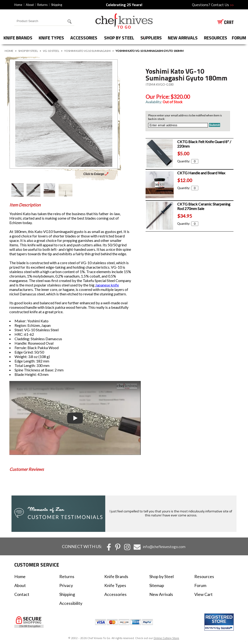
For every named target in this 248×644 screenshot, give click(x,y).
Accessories (84, 38)
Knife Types (51, 38)
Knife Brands (18, 38)
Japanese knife (107, 285)
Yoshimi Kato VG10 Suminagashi (88, 51)
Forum (200, 585)
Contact (22, 594)
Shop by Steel (119, 38)
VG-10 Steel (51, 51)
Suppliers (151, 38)
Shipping (57, 5)
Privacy (66, 585)
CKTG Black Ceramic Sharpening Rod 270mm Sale (204, 206)
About (30, 5)
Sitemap (157, 585)
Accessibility (71, 603)
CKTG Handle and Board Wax (201, 173)
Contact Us (222, 5)
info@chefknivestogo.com (164, 547)
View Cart (203, 594)
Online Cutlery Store (166, 638)
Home (18, 5)
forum (239, 38)
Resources (216, 38)
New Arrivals (183, 38)
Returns (42, 5)
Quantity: (188, 161)
